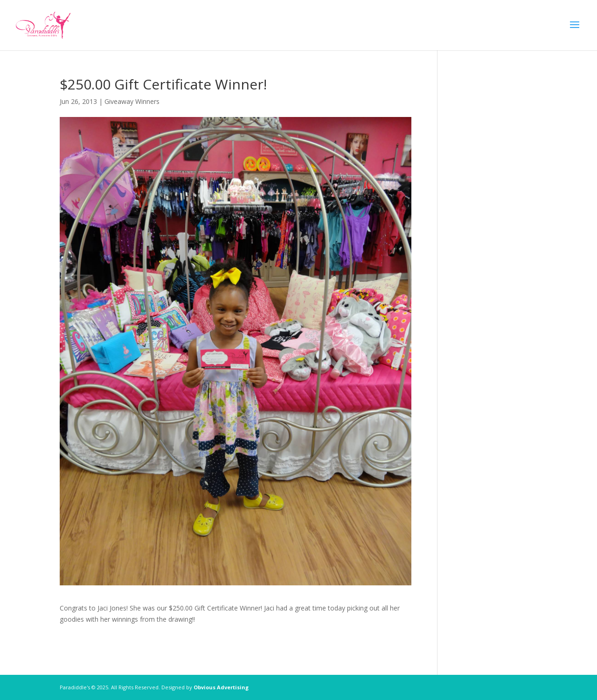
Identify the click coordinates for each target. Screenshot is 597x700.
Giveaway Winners (132, 101)
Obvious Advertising (221, 687)
